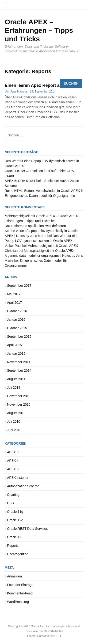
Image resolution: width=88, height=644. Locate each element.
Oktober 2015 (17, 328)
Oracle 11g (15, 512)
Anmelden (14, 576)
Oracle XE (15, 537)
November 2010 (19, 404)
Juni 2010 (14, 430)
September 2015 (19, 337)
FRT (59, 636)
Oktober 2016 (17, 311)
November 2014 (19, 362)
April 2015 (14, 345)
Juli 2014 (14, 387)
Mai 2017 (14, 294)
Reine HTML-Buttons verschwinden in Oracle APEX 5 (44, 191)
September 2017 (19, 286)
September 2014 (19, 370)
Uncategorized (18, 554)
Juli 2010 (14, 421)
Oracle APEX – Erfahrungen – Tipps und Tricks (39, 30)
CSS (10, 503)
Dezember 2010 (19, 396)
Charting (13, 495)
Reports (13, 546)
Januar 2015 (16, 354)
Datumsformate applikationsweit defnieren (35, 226)
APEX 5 (13, 469)
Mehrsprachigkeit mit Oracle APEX (53, 246)
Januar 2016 (16, 320)
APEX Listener (18, 478)
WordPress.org (18, 602)
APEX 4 (13, 461)
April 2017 (14, 303)
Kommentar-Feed (20, 593)
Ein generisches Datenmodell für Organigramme (40, 196)
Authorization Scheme (23, 486)
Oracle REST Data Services (27, 529)
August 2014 (16, 379)
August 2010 (16, 413)
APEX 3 (13, 452)
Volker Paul (13, 246)
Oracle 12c (15, 520)
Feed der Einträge (20, 585)
